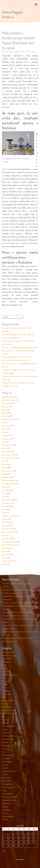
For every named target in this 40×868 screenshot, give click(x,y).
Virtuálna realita (7, 538)
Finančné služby (8, 445)
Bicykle (4, 410)
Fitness (5, 448)
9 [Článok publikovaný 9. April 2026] (19, 835)
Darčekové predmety (10, 419)
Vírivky (4, 535)
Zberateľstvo (7, 554)
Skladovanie (6, 490)
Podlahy (5, 474)
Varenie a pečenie (8, 532)
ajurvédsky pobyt (8, 397)
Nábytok (5, 468)
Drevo (4, 432)
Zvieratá (5, 564)
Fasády (4, 442)
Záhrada (5, 551)
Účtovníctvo (6, 525)
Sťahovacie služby (8, 500)
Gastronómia (7, 451)
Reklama (5, 487)
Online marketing (8, 471)
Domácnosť (6, 426)
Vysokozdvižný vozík (9, 545)
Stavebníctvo (7, 503)
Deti (3, 423)
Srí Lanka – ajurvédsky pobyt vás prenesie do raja (20, 347)
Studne (5, 513)
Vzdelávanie (6, 548)
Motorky (5, 464)
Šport (4, 497)
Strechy (5, 509)
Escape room (7, 439)
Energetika (6, 435)
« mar (4, 851)
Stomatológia (7, 506)
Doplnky (5, 429)
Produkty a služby (8, 484)
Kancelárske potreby (9, 458)
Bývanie (29, 51)
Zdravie (5, 558)
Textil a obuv (6, 522)
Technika (5, 519)
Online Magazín (13, 12)
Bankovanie (6, 407)
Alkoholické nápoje (9, 400)
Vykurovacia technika (9, 542)
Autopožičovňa (7, 403)
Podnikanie (6, 477)
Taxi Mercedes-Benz (9, 516)
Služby (34, 51)
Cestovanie (6, 416)
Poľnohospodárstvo (9, 480)
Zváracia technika (8, 561)
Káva (4, 461)
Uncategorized (7, 529)
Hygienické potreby (9, 455)
